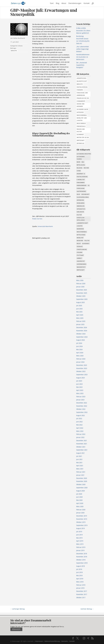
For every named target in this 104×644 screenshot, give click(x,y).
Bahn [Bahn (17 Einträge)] (79, 162)
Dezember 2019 (82, 516)
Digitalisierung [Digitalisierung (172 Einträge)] (82, 87)
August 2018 (80, 566)
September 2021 (82, 450)
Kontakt (87, 3)
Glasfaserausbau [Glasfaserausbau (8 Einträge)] (83, 197)
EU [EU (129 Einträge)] (89, 185)
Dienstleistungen (75, 3)
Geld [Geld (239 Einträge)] (78, 194)
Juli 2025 (79, 305)
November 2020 (82, 481)
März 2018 (80, 582)
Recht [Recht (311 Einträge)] (79, 244)
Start (52, 3)
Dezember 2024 (82, 327)
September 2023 (82, 375)
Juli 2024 (79, 343)
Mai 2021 (79, 462)
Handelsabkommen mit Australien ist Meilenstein (83, 57)
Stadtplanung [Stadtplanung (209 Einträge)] (82, 249)
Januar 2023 (80, 400)
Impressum (39, 641)
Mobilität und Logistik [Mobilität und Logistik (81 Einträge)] (82, 119)
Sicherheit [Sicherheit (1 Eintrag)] (80, 134)
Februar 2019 (81, 547)
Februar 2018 (81, 585)
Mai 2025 (79, 312)
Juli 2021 (79, 456)
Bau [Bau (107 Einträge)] (83, 162)
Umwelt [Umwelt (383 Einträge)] (79, 258)
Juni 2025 (79, 309)
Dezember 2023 (82, 365)
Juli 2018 (79, 569)
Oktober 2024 (81, 334)
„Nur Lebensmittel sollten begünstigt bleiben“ (83, 49)
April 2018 (80, 579)
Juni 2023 (79, 384)
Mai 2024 (79, 349)
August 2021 (80, 453)
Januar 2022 (80, 437)
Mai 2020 (79, 500)
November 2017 (82, 594)
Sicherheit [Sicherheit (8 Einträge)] (86, 244)
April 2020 (80, 503)
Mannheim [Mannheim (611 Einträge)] (80, 229)
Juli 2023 (79, 381)
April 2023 (80, 390)
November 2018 (82, 557)
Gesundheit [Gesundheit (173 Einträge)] (85, 194)
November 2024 (82, 331)
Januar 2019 (80, 550)
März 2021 (80, 469)
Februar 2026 (81, 283)
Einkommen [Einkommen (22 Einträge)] (81, 183)
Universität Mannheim (45, 226)
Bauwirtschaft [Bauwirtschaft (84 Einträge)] (82, 81)
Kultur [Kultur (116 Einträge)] (79, 215)
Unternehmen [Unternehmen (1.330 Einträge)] (82, 264)
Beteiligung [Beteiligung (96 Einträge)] (81, 165)
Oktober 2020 (81, 484)
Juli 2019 (79, 532)
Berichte (14, 51)
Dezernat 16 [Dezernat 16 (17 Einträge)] (81, 174)
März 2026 (80, 280)
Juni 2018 (79, 572)
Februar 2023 (81, 397)
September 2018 (82, 563)
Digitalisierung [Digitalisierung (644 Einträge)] (82, 177)
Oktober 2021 (81, 447)
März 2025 (80, 318)
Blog (58, 3)
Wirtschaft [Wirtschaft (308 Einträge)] (81, 140)
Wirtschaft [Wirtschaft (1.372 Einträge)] (81, 270)
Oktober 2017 (81, 597)
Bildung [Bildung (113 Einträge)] (80, 168)
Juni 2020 (79, 497)
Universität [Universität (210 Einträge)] (81, 261)
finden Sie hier (37, 219)
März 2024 (80, 356)
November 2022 (82, 406)
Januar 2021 (80, 475)
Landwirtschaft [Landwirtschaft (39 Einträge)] (82, 223)
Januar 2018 (80, 588)
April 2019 (80, 541)
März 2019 (80, 544)
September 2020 (82, 488)
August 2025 (80, 302)
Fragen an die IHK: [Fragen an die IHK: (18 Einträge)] (83, 98)
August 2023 (80, 378)
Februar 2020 (81, 510)
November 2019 (82, 519)
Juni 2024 (79, 346)
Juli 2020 (79, 494)
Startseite (64, 641)
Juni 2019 (79, 535)
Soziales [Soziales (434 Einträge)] (80, 246)
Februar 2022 (81, 434)
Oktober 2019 (81, 522)
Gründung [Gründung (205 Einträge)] (80, 200)
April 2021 (80, 466)
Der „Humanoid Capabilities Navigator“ (82, 65)
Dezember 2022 (82, 403)
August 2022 (80, 415)
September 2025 (82, 299)
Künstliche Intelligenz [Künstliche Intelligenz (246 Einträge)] (81, 219)
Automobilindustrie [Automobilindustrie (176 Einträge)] (84, 154)
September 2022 (82, 412)
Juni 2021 (79, 459)
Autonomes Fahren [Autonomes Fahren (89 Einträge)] (81, 158)
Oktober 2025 (81, 296)
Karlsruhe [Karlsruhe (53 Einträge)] (80, 212)
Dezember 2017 (82, 591)
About (64, 3)
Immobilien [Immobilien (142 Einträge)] (81, 206)
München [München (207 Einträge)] (80, 241)
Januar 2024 (80, 362)
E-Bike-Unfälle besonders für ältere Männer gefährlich (83, 31)
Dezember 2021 (82, 440)
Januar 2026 (80, 287)
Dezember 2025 (82, 290)
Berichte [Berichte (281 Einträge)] (80, 84)
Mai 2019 (79, 538)
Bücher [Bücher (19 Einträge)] (86, 168)
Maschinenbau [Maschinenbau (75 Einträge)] (82, 115)
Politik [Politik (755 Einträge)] (87, 241)
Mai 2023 (79, 387)
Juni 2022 (79, 422)
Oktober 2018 (81, 560)
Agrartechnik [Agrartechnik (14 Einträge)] (82, 78)
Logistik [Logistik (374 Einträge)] (80, 226)
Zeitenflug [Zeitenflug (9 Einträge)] (81, 143)
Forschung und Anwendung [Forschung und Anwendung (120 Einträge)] (82, 94)
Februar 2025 (81, 321)
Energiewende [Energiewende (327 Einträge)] (82, 185)
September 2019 (82, 525)
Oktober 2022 (81, 409)
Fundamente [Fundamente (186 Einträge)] (81, 101)
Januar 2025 (80, 324)
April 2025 (80, 315)
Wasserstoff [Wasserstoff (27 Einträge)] (81, 267)
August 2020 (80, 491)
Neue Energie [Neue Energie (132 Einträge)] (81, 123)
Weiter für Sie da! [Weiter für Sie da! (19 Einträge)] (83, 137)
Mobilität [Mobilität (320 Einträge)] (80, 238)
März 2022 (80, 431)
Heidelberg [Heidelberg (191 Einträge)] (81, 203)
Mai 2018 (79, 575)
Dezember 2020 (82, 478)
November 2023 (82, 368)
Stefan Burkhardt (19, 38)
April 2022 (80, 428)
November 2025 (82, 293)
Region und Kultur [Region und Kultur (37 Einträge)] (81, 130)
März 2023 (80, 393)
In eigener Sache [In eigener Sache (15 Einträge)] (83, 109)
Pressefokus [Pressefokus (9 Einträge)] (81, 126)
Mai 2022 (79, 425)
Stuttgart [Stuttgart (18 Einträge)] (80, 255)
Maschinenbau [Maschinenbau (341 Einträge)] (82, 232)
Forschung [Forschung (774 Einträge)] (81, 188)
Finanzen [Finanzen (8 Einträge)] (80, 90)
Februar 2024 (81, 359)
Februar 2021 (81, 472)
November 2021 (82, 444)
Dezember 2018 (82, 554)
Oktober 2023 (81, 371)
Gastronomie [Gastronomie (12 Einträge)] (81, 191)
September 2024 (82, 337)
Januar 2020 (80, 513)
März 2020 (80, 506)
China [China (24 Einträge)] (79, 171)
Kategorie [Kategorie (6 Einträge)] (80, 112)
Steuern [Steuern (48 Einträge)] (80, 252)
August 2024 (80, 340)
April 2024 (80, 353)
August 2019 (80, 528)
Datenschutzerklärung (52, 641)
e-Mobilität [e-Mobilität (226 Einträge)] (81, 180)
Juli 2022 (79, 418)
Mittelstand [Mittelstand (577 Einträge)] (81, 235)
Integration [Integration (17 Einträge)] (81, 209)
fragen (16, 629)
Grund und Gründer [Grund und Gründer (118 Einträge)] (81, 105)
